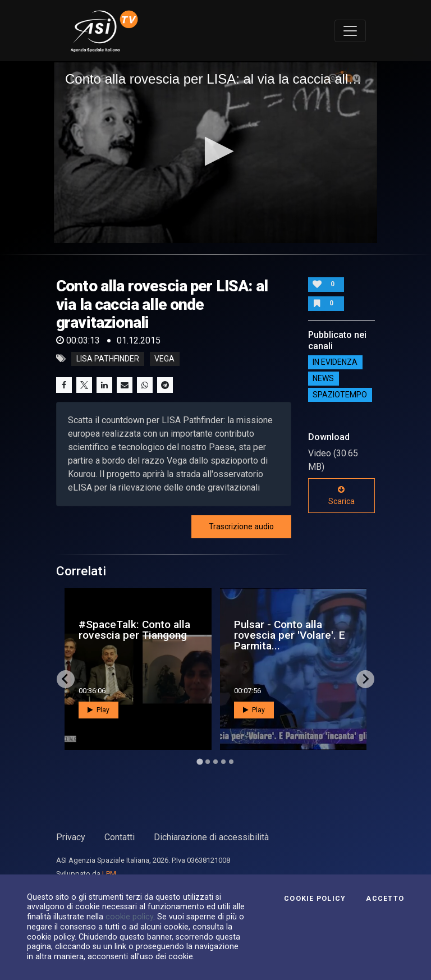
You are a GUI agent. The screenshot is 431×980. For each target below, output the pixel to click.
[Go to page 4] (223, 762)
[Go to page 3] (215, 762)
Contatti (120, 837)
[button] (216, 151)
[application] (215, 152)
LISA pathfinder (108, 359)
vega (164, 359)
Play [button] (98, 710)
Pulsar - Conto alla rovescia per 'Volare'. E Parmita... (290, 635)
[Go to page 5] (231, 762)
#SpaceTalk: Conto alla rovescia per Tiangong (134, 630)
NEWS (323, 379)
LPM (109, 874)
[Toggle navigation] (350, 31)
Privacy (71, 837)
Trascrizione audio (241, 526)
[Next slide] (365, 679)
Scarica (341, 496)
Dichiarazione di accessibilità (211, 837)
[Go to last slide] (66, 679)
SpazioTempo (340, 395)
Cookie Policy (315, 899)
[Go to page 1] (200, 761)
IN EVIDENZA (335, 363)
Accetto (385, 899)
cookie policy (129, 917)
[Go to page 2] (208, 762)
